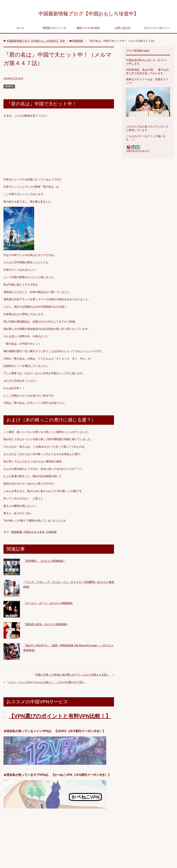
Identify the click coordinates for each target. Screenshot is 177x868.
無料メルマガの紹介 (88, 29)
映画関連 (9, 87)
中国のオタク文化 (34, 533)
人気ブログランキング (138, 152)
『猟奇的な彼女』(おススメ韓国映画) (45, 625)
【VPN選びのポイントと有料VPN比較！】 (60, 717)
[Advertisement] (59, 840)
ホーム (20, 29)
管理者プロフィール (54, 29)
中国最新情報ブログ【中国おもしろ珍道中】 (88, 14)
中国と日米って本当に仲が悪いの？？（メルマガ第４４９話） (72, 676)
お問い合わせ (123, 29)
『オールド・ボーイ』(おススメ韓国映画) (48, 604)
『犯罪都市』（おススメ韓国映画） (44, 562)
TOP (36, 42)
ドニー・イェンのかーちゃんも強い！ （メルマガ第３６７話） (47, 683)
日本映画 (51, 533)
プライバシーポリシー (157, 29)
